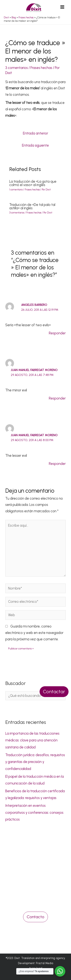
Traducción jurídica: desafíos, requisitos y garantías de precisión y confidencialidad (35, 762)
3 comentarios (17, 68)
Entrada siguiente (35, 145)
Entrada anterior (35, 133)
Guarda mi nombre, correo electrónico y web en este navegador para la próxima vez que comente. (34, 633)
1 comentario (16, 190)
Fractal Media (44, 963)
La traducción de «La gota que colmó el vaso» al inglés (33, 183)
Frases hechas (41, 68)
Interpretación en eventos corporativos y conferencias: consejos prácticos (34, 813)
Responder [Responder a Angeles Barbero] (57, 333)
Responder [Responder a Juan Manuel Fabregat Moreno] (57, 398)
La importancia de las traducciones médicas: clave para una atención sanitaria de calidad (32, 740)
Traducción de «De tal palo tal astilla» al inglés (32, 206)
